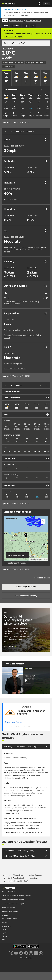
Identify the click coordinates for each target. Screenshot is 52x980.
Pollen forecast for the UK (15, 369)
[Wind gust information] (45, 139)
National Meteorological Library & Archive (16, 896)
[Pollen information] (45, 347)
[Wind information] (47, 415)
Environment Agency (13, 722)
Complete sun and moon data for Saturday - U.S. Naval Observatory (24, 303)
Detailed (16, 26)
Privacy (4, 936)
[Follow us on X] (11, 953)
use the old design (33, 20)
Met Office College (8, 891)
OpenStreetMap (43, 560)
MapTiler (34, 560)
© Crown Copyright (26, 958)
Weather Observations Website (13, 900)
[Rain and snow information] (47, 486)
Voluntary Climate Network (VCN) (14, 904)
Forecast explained (42, 578)
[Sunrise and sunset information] (45, 286)
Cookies (5, 930)
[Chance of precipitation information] (45, 182)
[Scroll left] (41, 90)
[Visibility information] (45, 261)
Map (26, 26)
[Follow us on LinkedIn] (36, 953)
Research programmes (10, 911)
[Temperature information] (47, 459)
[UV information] (45, 231)
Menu (46, 4)
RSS (3, 939)
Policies (4, 923)
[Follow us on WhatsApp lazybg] (41, 953)
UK (33, 26)
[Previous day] (6, 131)
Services (5, 915)
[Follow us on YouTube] (16, 953)
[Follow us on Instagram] (31, 953)
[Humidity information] (45, 209)
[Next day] (12, 131)
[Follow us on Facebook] (21, 953)
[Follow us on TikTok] (26, 953)
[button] (26, 536)
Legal (4, 933)
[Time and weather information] (47, 398)
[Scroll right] (47, 90)
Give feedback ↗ (16, 20)
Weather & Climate (9, 908)
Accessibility (6, 926)
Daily (6, 26)
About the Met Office (9, 919)
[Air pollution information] (45, 313)
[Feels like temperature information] (45, 161)
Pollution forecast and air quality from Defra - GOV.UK (23, 336)
